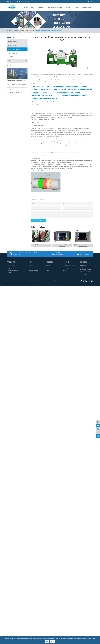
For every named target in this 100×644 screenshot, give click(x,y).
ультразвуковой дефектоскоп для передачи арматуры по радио (48, 31)
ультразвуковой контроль (19, 31)
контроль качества (33, 273)
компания (31, 266)
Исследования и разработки (86, 269)
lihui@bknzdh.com (12, 2)
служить (76, 7)
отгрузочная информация (86, 272)
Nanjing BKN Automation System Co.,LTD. (22, 281)
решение (41, 7)
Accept (53, 641)
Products (25, 7)
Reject (47, 641)
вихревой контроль (12, 41)
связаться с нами (86, 7)
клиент (48, 270)
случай (48, 268)
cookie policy (86, 639)
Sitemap (52, 281)
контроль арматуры (30, 31)
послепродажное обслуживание (84, 266)
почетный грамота (33, 268)
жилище (10, 31)
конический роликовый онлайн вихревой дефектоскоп (62, 245)
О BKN (33, 7)
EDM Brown (11, 61)
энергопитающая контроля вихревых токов (16, 81)
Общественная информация (54, 7)
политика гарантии (84, 274)
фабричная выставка (33, 270)
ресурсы (68, 7)
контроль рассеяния (13, 45)
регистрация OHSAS (12, 89)
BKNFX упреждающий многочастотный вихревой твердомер (83, 245)
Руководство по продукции (69, 266)
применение (49, 266)
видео (64, 270)
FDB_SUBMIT (39, 221)
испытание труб (12, 56)
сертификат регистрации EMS (14, 92)
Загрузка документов (68, 268)
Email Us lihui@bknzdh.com (60, 254)
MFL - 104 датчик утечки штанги (41, 245)
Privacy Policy (57, 281)
